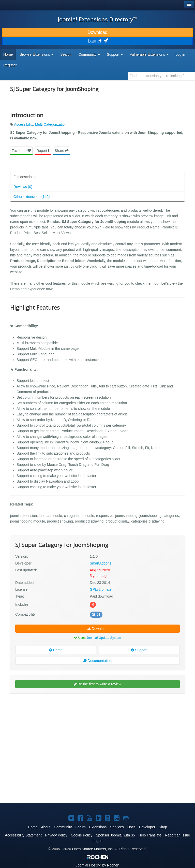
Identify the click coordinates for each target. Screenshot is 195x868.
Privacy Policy (56, 835)
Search (66, 54)
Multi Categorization (51, 124)
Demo (56, 650)
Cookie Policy (81, 835)
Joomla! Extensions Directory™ (98, 19)
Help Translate (150, 835)
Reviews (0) (23, 187)
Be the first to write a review (98, 684)
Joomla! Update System (104, 638)
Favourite (21, 151)
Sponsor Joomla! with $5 (115, 835)
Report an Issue (178, 835)
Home (8, 54)
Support (139, 650)
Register (10, 65)
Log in (180, 54)
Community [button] (89, 54)
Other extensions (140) (32, 197)
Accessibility (24, 124)
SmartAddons (101, 563)
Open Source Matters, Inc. (93, 849)
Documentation (97, 661)
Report (43, 151)
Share (62, 151)
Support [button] (115, 54)
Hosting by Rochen (97, 865)
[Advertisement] (48, 730)
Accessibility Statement (23, 835)
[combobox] (162, 76)
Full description (25, 177)
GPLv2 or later (101, 589)
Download (98, 32)
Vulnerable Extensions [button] (149, 54)
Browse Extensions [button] (36, 54)
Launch (97, 41)
